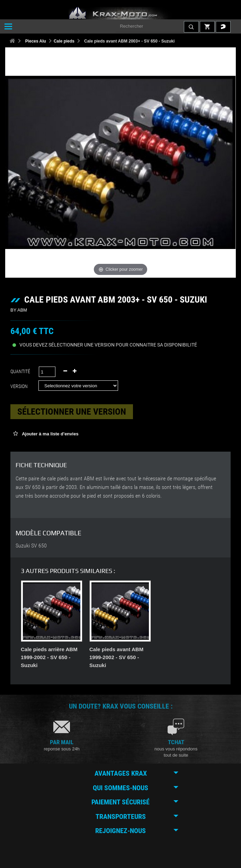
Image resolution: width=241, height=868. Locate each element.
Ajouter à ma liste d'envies (50, 434)
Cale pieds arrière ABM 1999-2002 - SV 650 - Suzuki (118, 657)
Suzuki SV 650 (31, 546)
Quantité (20, 371)
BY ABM (19, 310)
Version (20, 386)
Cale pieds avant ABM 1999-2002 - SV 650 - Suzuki (185, 657)
